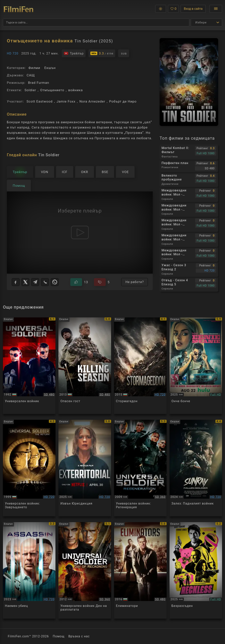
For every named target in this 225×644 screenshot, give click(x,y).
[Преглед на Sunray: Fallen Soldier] (196, 468)
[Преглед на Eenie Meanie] (196, 366)
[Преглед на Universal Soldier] (29, 366)
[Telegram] (35, 282)
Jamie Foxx (66, 101)
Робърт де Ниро (123, 101)
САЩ (31, 75)
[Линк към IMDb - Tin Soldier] (102, 53)
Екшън (50, 68)
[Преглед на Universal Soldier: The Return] (29, 468)
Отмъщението (52, 90)
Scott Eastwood (40, 101)
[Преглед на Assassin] (29, 570)
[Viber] (45, 282)
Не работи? (135, 282)
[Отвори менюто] (216, 9)
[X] (25, 282)
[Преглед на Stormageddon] (140, 366)
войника (75, 90)
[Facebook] (16, 282)
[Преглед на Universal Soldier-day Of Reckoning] (85, 570)
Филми (34, 68)
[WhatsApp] (55, 282)
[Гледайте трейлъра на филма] (74, 53)
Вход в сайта (193, 9)
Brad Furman (38, 83)
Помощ (59, 636)
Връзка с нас (79, 636)
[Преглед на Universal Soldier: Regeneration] (140, 468)
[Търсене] (96, 22)
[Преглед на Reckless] (196, 570)
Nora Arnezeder (92, 101)
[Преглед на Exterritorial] (85, 468)
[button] (161, 9)
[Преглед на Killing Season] (85, 366)
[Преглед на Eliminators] (140, 570)
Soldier (30, 90)
